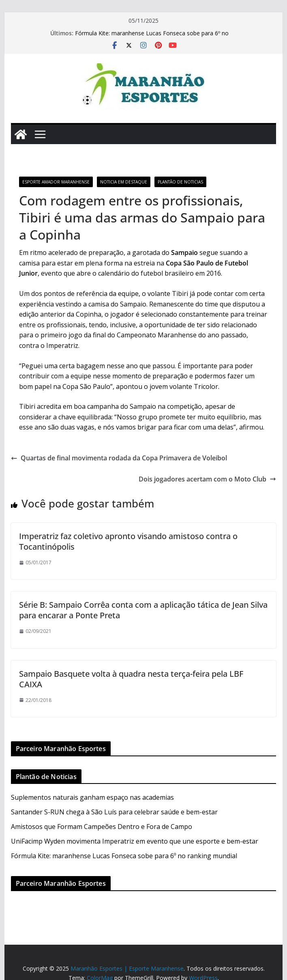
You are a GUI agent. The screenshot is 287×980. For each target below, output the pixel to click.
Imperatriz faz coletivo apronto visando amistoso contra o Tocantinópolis (128, 541)
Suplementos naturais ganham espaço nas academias (92, 797)
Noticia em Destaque (124, 182)
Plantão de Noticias (180, 182)
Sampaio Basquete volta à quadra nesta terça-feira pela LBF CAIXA (131, 679)
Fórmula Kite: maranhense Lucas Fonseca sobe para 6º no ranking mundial (124, 856)
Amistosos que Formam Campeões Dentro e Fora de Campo (102, 827)
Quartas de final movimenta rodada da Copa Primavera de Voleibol (119, 458)
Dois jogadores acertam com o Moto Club (207, 479)
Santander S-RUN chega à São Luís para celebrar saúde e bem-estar (114, 812)
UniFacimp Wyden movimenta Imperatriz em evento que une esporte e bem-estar (135, 841)
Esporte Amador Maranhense (56, 182)
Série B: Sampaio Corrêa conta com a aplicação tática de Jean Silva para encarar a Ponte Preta (143, 610)
